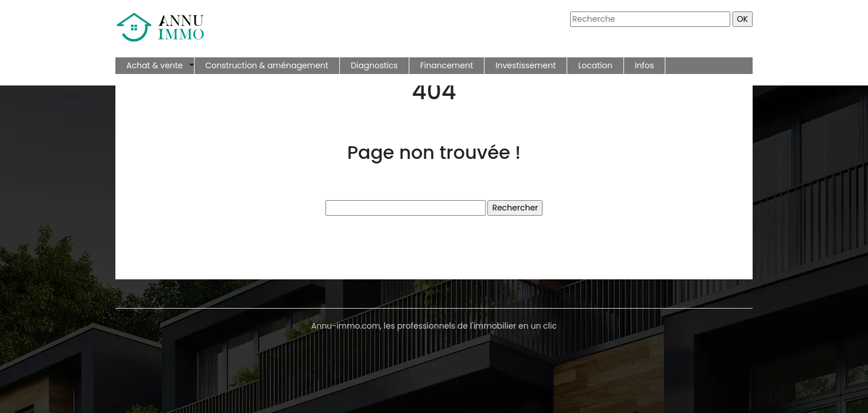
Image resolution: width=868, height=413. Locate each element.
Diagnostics (374, 65)
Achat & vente (155, 65)
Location (595, 65)
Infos (644, 65)
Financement (447, 65)
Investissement (526, 65)
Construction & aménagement (267, 65)
